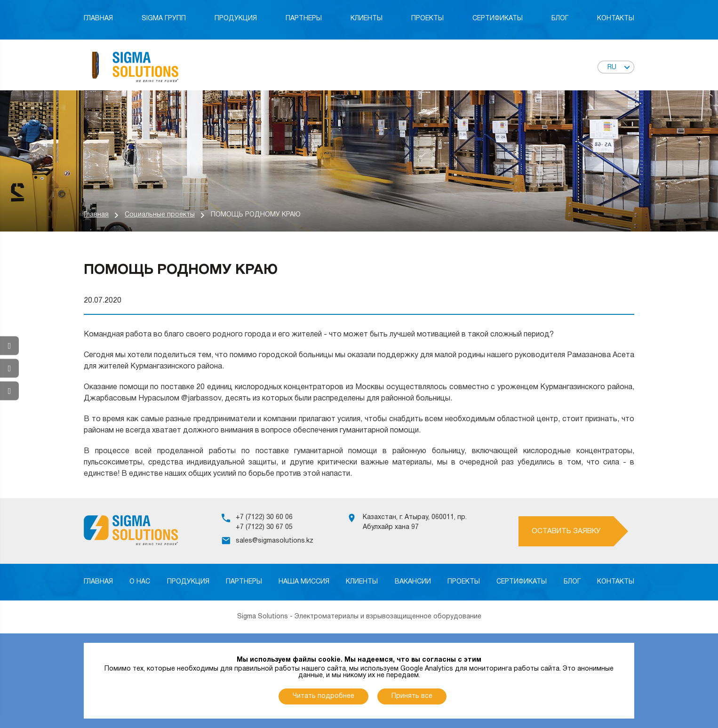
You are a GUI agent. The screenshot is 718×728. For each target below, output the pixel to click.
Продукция (236, 19)
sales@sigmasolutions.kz (275, 541)
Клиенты (367, 19)
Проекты (427, 19)
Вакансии (413, 582)
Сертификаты (498, 19)
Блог (560, 19)
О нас (140, 582)
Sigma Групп (164, 19)
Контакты (616, 19)
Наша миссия (304, 582)
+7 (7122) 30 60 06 (264, 517)
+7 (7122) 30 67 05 (264, 527)
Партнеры (304, 19)
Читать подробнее (323, 696)
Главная (98, 19)
